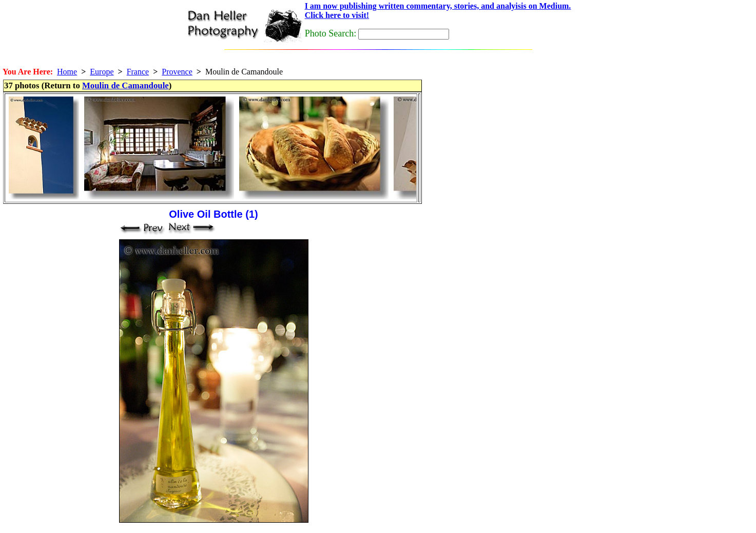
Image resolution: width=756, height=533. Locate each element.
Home (67, 72)
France (138, 72)
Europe (102, 72)
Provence (177, 72)
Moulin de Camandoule (125, 85)
